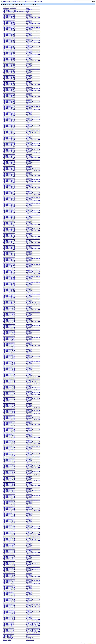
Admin (9, 1)
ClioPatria (83, 643)
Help (35, 1)
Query (25, 1)
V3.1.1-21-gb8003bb (91, 643)
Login (40, 1)
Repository (15, 1)
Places (5, 1)
